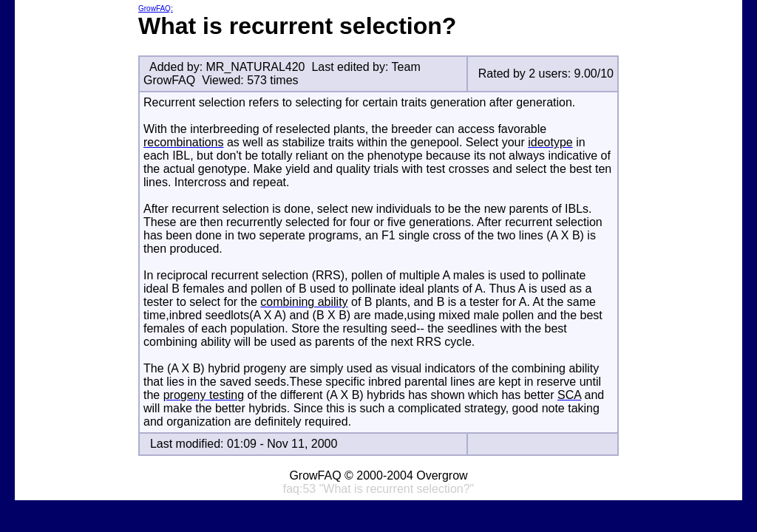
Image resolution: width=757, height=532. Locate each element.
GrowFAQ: (156, 8)
